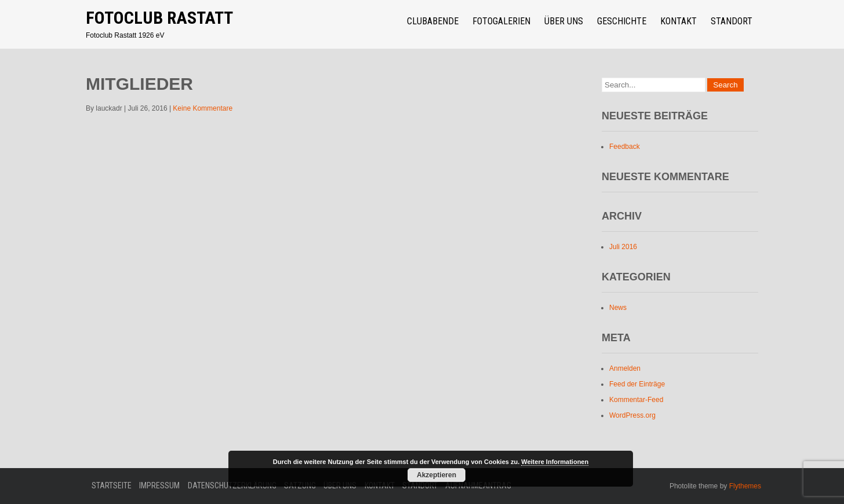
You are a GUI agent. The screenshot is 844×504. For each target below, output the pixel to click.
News (618, 308)
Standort (732, 21)
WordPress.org (632, 415)
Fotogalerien (501, 21)
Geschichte (622, 21)
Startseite (112, 485)
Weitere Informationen (555, 462)
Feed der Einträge (637, 384)
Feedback (625, 147)
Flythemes (744, 486)
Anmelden (625, 368)
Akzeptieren (436, 475)
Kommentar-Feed (636, 400)
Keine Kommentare (203, 108)
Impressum (159, 485)
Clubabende (433, 21)
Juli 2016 (623, 247)
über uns (564, 21)
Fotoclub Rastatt (159, 18)
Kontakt (679, 21)
